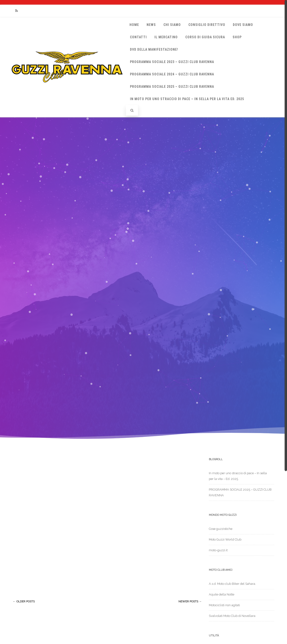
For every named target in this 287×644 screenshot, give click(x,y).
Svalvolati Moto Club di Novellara (232, 616)
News (151, 25)
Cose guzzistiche (221, 529)
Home (134, 25)
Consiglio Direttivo (207, 25)
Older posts (24, 601)
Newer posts (190, 601)
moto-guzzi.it (218, 550)
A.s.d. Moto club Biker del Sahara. (232, 584)
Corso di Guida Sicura (205, 37)
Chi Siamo (172, 25)
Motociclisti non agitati (224, 605)
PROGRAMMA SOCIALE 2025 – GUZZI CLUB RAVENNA (172, 87)
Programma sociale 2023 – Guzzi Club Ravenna (172, 62)
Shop (237, 37)
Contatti (138, 37)
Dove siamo (243, 25)
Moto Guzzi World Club (225, 539)
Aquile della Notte (222, 594)
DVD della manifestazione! (154, 49)
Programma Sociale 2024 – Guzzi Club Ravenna (172, 74)
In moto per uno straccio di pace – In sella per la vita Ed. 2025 (187, 99)
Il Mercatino (166, 37)
